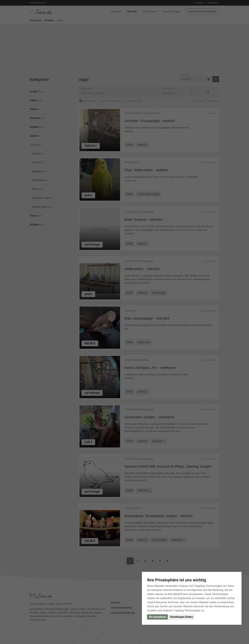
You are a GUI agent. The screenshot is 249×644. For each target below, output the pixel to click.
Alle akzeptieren (157, 617)
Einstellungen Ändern (181, 617)
